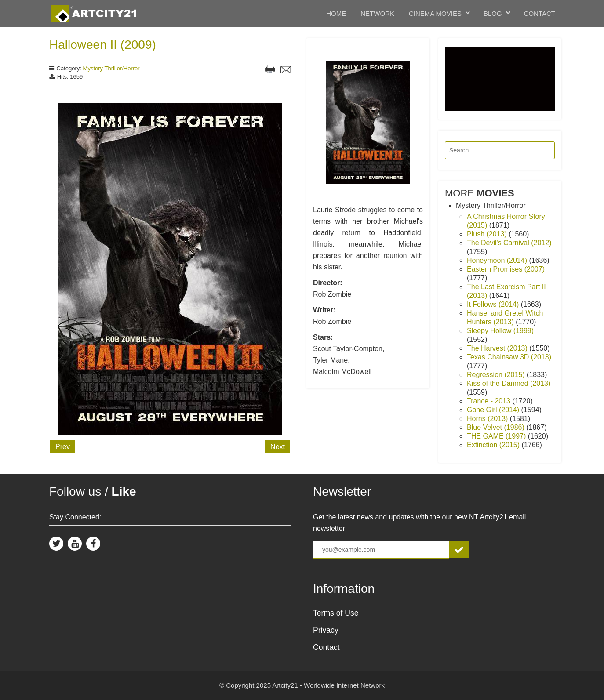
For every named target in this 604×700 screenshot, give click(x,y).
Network (377, 13)
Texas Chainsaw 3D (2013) (509, 357)
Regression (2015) (497, 375)
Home (336, 13)
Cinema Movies (435, 13)
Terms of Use (336, 613)
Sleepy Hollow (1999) (500, 331)
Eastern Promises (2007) (506, 269)
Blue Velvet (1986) (497, 427)
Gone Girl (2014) (494, 410)
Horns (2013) (488, 419)
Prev (63, 447)
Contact (540, 13)
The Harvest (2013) (498, 348)
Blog (493, 13)
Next (278, 447)
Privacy (326, 630)
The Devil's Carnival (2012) (509, 243)
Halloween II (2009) (103, 45)
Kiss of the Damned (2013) (509, 383)
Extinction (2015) (494, 445)
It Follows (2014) (494, 304)
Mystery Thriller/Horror (111, 68)
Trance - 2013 (489, 401)
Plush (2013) (488, 234)
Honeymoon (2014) (498, 260)
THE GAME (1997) (497, 436)
